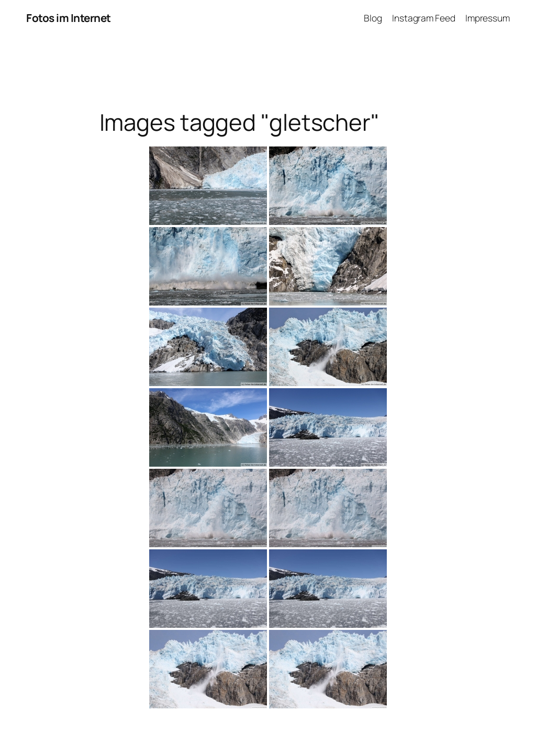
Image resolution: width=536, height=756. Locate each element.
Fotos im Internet (69, 18)
